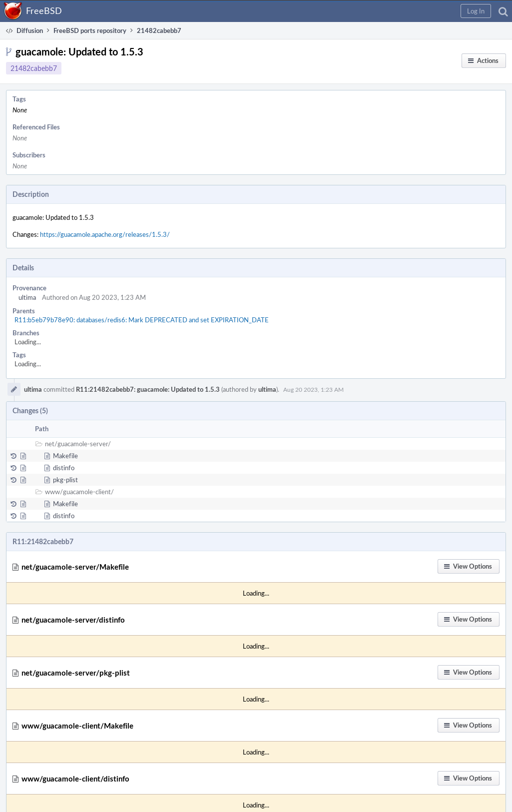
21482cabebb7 (34, 68)
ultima (27, 297)
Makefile (65, 456)
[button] (476, 11)
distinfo (64, 468)
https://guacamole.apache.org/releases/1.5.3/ (105, 234)
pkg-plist (65, 480)
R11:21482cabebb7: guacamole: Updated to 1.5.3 (148, 389)
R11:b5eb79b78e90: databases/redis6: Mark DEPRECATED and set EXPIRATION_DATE (142, 320)
